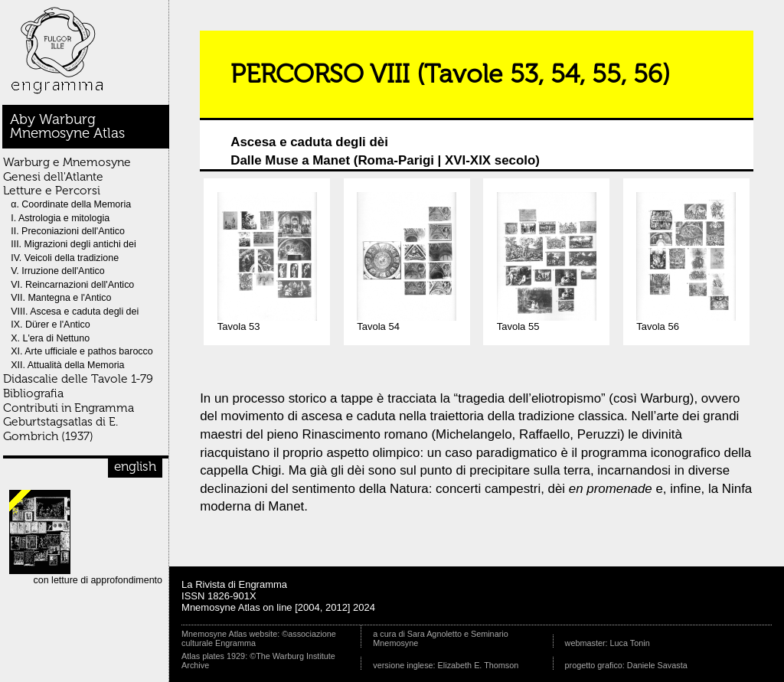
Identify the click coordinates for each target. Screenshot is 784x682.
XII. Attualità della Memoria (67, 365)
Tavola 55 (547, 322)
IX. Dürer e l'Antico (51, 325)
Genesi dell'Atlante (53, 176)
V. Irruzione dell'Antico (58, 271)
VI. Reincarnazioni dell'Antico (72, 285)
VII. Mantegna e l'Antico (61, 298)
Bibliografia (33, 393)
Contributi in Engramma (69, 408)
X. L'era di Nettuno (50, 338)
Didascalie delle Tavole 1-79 (78, 379)
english (135, 466)
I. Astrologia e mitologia (60, 218)
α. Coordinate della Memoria (71, 204)
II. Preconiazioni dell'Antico (68, 231)
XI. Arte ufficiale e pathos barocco (82, 351)
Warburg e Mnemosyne (67, 162)
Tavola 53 (267, 322)
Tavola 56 (686, 322)
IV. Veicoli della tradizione (65, 258)
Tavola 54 (407, 322)
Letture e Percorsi (52, 190)
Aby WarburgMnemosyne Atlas (67, 126)
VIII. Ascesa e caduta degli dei (75, 312)
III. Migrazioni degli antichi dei (73, 244)
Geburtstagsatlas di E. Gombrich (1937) (60, 429)
